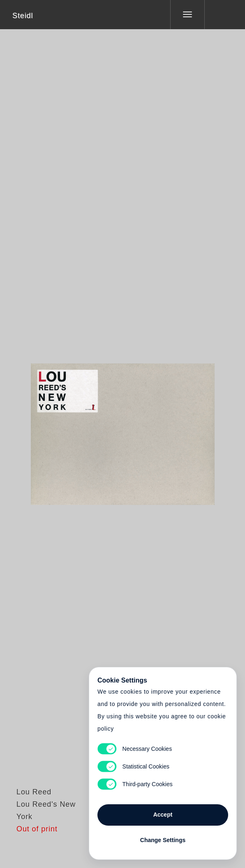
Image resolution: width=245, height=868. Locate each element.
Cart (122, 429)
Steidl (23, 16)
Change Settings (163, 840)
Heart (92, 429)
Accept (163, 815)
